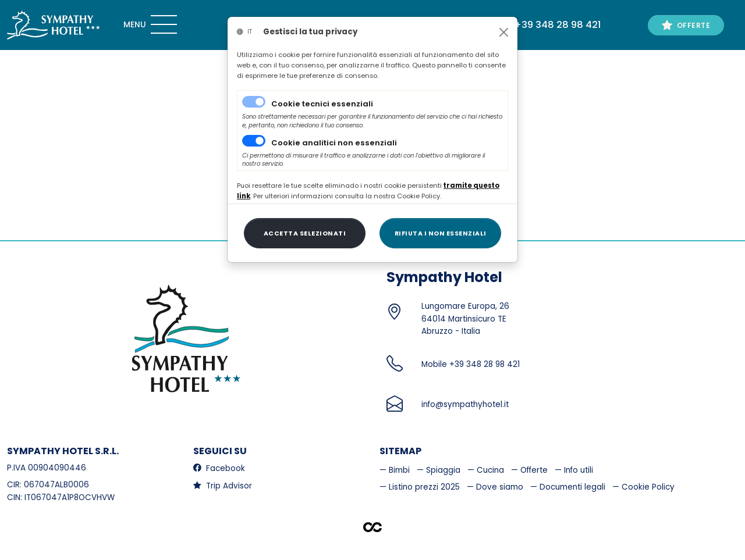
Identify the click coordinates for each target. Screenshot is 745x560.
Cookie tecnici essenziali (322, 104)
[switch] (254, 141)
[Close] (504, 32)
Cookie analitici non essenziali (334, 143)
